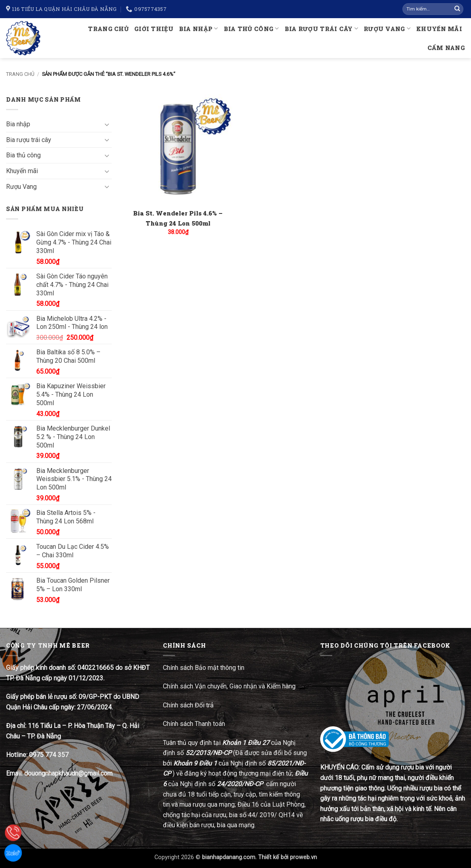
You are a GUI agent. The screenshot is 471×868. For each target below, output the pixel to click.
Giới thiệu (154, 29)
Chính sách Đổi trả (189, 705)
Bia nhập (199, 28)
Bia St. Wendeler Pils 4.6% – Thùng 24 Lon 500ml (178, 218)
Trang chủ (108, 29)
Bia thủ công (251, 28)
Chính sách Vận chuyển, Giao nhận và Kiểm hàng (229, 686)
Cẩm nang (446, 48)
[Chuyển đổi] (107, 124)
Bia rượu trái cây (321, 28)
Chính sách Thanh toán (194, 724)
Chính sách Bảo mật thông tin (204, 668)
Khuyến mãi (439, 29)
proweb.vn (303, 857)
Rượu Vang (387, 28)
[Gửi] (457, 9)
